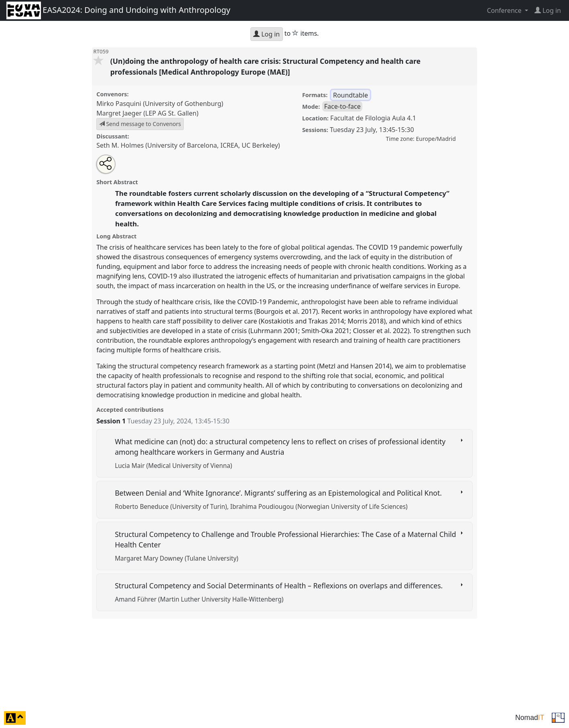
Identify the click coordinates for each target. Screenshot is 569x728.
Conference (505, 10)
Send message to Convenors (140, 124)
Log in (266, 34)
